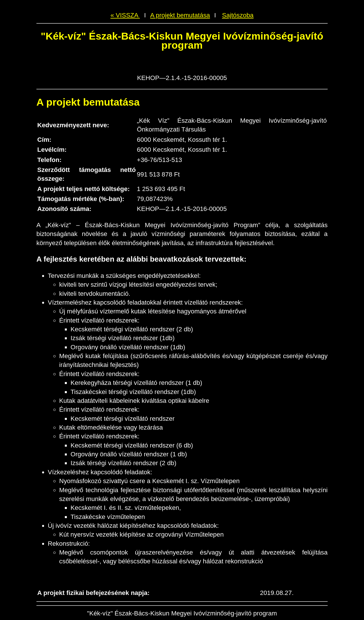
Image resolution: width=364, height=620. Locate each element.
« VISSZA (125, 15)
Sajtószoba (238, 15)
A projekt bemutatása (180, 15)
